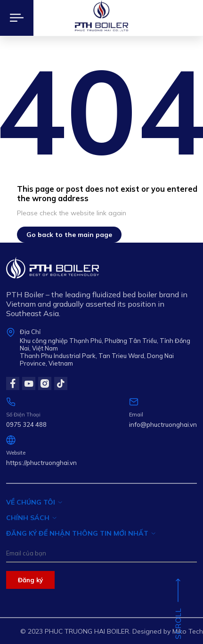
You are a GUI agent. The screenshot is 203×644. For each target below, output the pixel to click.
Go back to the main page (69, 235)
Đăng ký (30, 580)
